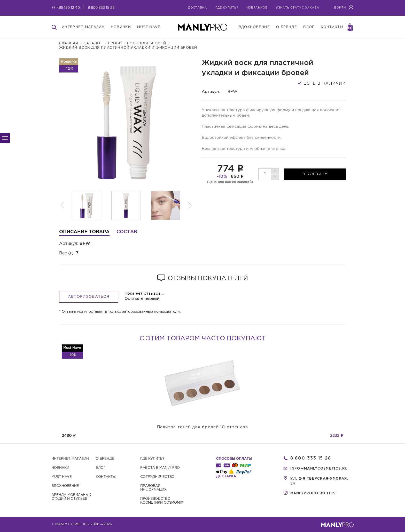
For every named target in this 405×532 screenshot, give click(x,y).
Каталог (93, 43)
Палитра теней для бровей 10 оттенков (203, 427)
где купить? (227, 8)
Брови (115, 43)
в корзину (315, 174)
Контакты (106, 477)
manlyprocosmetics (313, 493)
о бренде (287, 27)
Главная (69, 43)
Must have (62, 477)
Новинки (60, 468)
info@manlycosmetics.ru (319, 469)
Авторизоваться (89, 297)
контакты (332, 27)
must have (149, 27)
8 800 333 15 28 (101, 8)
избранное (257, 8)
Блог (101, 468)
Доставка (198, 8)
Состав (127, 232)
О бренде (105, 459)
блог (309, 27)
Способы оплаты (234, 459)
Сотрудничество (157, 477)
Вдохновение (65, 486)
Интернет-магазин (70, 459)
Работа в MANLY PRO (160, 468)
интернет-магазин (83, 27)
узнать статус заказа (298, 8)
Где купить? (152, 459)
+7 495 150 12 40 (66, 8)
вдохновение (254, 27)
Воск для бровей (147, 43)
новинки (121, 27)
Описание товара (84, 232)
